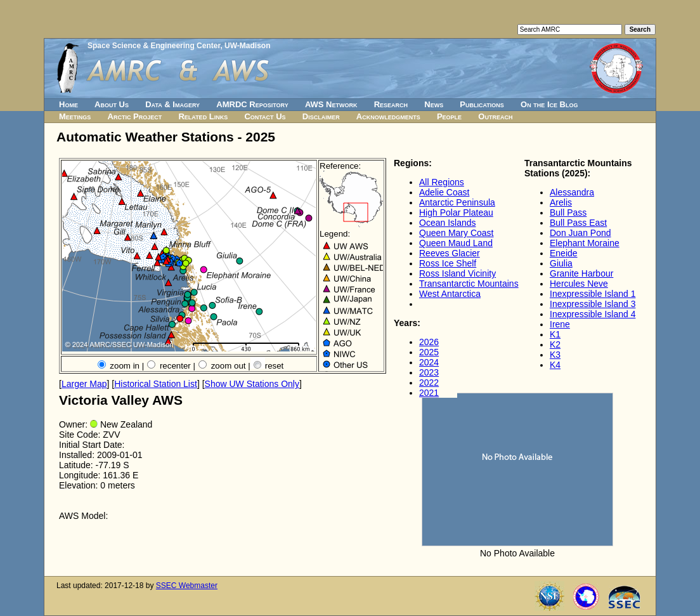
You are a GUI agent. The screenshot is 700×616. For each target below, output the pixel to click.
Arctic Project (135, 116)
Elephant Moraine (585, 243)
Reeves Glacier (450, 253)
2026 (429, 342)
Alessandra (572, 192)
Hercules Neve (579, 284)
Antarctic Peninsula (457, 202)
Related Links (203, 116)
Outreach (495, 116)
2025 (429, 352)
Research (391, 104)
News (434, 104)
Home (68, 104)
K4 (555, 365)
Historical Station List (156, 384)
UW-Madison (247, 46)
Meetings (75, 116)
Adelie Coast (444, 192)
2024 (429, 362)
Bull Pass (568, 213)
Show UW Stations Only (252, 384)
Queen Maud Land (456, 243)
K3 (555, 355)
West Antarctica (450, 294)
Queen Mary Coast (457, 233)
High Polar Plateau (456, 213)
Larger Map (84, 384)
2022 (429, 383)
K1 (555, 334)
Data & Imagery (172, 104)
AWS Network (331, 104)
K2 (555, 344)
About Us (112, 104)
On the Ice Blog (549, 104)
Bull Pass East (578, 223)
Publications (482, 104)
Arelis (561, 202)
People (449, 116)
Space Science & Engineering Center (154, 46)
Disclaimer (321, 116)
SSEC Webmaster (187, 586)
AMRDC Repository (252, 104)
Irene (560, 324)
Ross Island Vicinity (457, 273)
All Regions (442, 182)
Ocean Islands (448, 223)
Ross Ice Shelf (448, 263)
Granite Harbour (581, 273)
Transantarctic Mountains (469, 284)
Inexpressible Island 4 (593, 314)
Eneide (564, 253)
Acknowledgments (388, 116)
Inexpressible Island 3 (593, 304)
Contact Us (265, 116)
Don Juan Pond (580, 233)
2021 (429, 393)
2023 (429, 372)
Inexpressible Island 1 (593, 294)
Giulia (561, 263)
